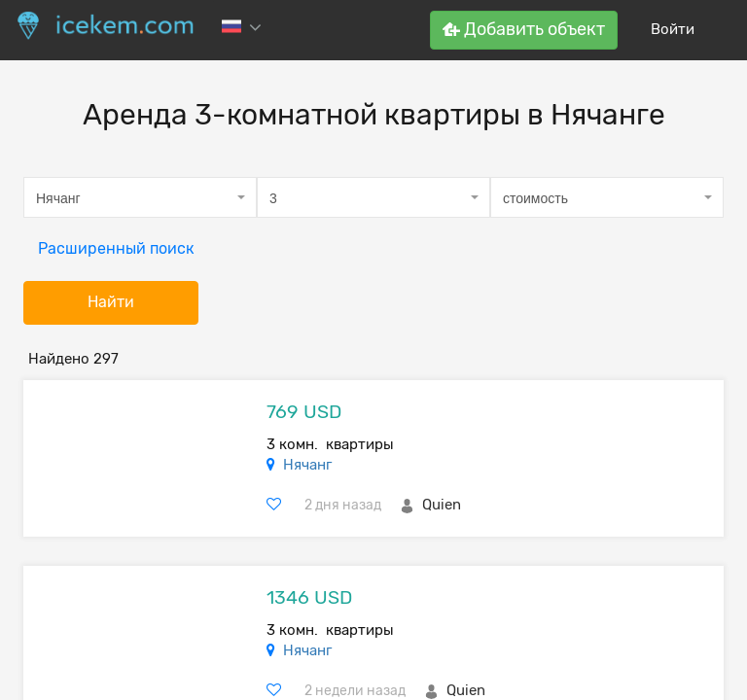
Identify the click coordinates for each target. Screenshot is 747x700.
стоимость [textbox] (535, 198)
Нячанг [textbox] (58, 198)
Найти (111, 302)
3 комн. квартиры (330, 444)
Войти (673, 29)
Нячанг (307, 465)
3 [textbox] (273, 198)
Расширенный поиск (116, 248)
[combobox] (140, 197)
